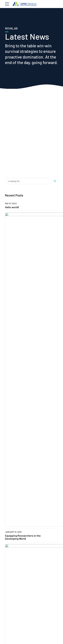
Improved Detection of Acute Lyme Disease (40, 247)
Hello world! (12, 207)
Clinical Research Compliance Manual (41, 219)
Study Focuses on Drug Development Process (37, 261)
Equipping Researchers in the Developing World (23, 233)
